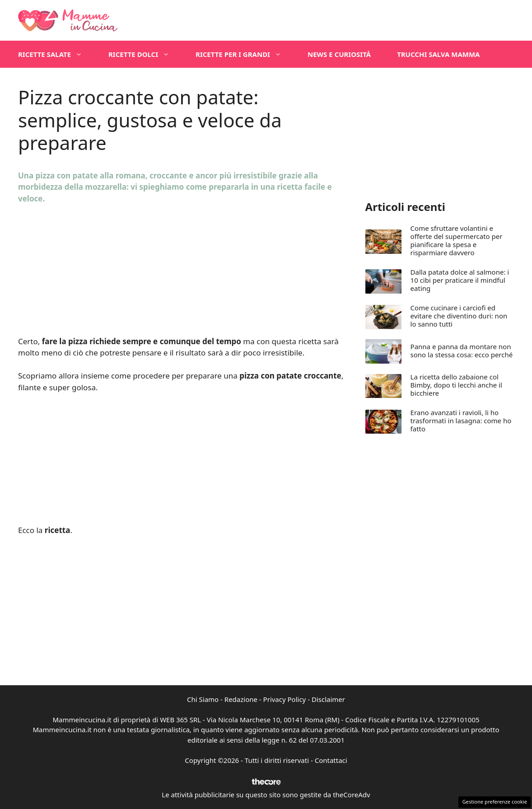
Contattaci (331, 760)
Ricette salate (57, 54)
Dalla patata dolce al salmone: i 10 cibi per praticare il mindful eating (460, 280)
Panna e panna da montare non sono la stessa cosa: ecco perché (462, 351)
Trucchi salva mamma (438, 54)
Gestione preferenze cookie (495, 802)
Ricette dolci (145, 54)
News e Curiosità (339, 54)
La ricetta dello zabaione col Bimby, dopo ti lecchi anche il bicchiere (456, 385)
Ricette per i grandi (245, 54)
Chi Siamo (203, 699)
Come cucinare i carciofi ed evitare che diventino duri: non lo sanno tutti (459, 316)
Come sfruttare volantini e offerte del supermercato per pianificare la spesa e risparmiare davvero (457, 240)
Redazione (241, 699)
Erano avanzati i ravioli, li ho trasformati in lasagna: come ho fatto (461, 421)
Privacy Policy (285, 699)
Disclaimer (328, 699)
